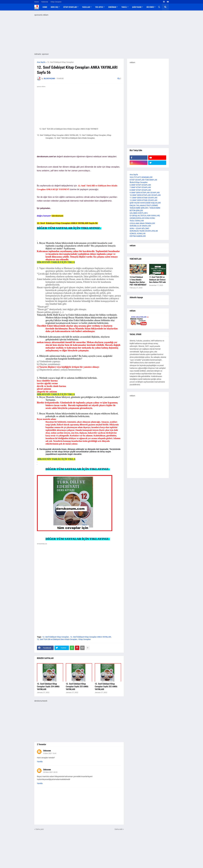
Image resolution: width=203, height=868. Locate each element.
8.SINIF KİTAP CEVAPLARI (140, 190)
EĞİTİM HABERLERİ (138, 236)
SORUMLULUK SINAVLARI (140, 226)
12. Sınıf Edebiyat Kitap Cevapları (60, 62)
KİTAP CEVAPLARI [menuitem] (70, 7)
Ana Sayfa (41, 62)
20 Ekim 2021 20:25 (50, 772)
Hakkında (45, 2)
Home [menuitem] (45, 7)
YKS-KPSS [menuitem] (99, 7)
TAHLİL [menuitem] (124, 7)
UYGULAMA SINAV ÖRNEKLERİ (142, 223)
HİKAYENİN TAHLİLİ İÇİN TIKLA (56, 262)
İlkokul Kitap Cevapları (139, 182)
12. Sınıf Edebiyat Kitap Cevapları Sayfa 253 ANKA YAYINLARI (77, 687)
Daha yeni (40, 829)
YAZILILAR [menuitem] (86, 7)
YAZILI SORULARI (137, 221)
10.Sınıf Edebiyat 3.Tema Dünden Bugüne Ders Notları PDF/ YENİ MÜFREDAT (138, 281)
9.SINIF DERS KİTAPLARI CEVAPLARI (145, 193)
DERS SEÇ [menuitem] (55, 7)
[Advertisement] (79, 571)
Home (36, 2)
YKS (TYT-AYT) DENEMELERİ (141, 177)
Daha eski (119, 829)
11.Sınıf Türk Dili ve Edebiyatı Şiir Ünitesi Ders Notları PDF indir (158, 280)
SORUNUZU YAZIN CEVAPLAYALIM (144, 231)
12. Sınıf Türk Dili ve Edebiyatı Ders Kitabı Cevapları (57, 639)
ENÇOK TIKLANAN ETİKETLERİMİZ (144, 205)
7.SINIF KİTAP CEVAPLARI (140, 187)
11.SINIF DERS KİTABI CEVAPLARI (143, 198)
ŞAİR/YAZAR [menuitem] (137, 7)
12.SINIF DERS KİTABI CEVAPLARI (143, 200)
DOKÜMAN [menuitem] (112, 7)
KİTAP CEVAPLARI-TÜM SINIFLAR (143, 180)
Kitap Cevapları (56, 2)
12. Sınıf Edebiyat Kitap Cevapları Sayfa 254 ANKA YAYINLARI (48, 687)
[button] (159, 7)
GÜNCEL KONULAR (138, 233)
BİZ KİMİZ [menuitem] (150, 7)
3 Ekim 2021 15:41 (50, 753)
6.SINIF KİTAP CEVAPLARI (140, 185)
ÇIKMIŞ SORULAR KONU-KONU (142, 218)
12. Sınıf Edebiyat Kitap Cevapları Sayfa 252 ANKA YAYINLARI (106, 687)
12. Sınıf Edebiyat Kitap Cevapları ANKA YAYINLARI (91, 637)
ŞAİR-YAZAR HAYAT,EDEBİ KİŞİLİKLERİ (145, 203)
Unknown (47, 751)
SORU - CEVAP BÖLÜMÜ (139, 228)
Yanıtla (40, 762)
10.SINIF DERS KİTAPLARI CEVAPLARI (145, 195)
